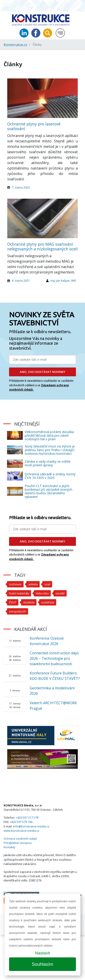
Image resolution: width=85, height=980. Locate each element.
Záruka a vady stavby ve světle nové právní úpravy (48, 463)
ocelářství (48, 602)
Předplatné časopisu (18, 843)
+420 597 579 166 (21, 822)
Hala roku (42, 593)
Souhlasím (42, 964)
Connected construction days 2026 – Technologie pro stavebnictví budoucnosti (54, 658)
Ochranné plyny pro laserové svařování (34, 126)
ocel (47, 584)
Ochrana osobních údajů (20, 839)
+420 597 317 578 (27, 817)
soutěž (60, 593)
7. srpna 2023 (21, 187)
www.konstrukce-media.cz (22, 831)
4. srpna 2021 (21, 280)
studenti (29, 602)
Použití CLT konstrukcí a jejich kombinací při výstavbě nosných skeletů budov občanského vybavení (49, 491)
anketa (33, 584)
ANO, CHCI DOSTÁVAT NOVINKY (42, 372)
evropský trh (18, 611)
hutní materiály (19, 593)
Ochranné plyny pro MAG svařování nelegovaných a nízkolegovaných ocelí (42, 246)
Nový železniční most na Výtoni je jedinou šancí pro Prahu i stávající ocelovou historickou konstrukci (50, 450)
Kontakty (9, 847)
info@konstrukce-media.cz (31, 826)
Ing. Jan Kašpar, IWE (63, 280)
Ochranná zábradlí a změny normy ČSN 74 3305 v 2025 (50, 476)
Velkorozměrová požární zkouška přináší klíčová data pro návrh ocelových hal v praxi (49, 435)
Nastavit (42, 953)
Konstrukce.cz (15, 45)
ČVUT (13, 602)
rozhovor (15, 584)
